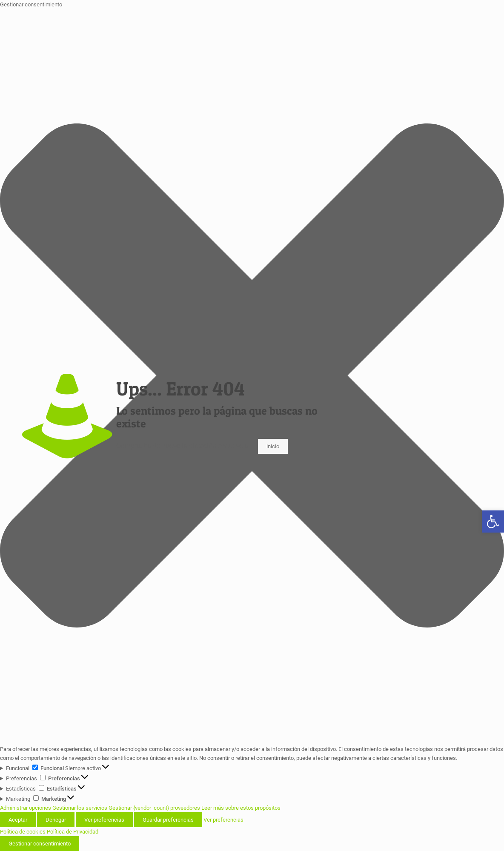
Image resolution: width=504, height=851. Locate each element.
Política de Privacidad (73, 832)
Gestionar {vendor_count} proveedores (154, 808)
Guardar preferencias (168, 820)
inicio (273, 446)
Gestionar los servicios (80, 808)
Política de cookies (23, 832)
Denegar (56, 820)
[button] (493, 521)
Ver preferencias (104, 820)
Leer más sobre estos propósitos (241, 808)
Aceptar (18, 820)
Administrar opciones (26, 808)
